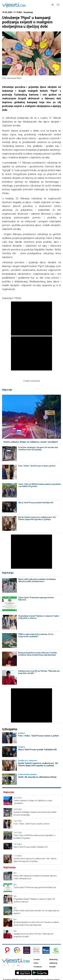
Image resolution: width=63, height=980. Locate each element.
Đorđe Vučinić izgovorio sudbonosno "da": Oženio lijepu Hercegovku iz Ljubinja (37, 518)
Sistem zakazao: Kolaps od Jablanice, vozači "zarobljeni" (31, 442)
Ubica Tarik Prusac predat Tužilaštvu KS (36, 503)
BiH (20, 798)
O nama (37, 959)
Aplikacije (53, 963)
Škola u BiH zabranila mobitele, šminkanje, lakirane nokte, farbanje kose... (37, 580)
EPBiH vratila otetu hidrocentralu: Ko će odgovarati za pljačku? (36, 635)
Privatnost (38, 967)
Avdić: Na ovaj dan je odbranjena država (37, 777)
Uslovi (36, 963)
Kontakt (52, 967)
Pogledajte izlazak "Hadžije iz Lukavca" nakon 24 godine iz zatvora (39, 617)
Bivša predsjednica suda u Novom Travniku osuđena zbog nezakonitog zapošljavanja (38, 654)
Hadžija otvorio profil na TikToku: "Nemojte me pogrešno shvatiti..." (39, 672)
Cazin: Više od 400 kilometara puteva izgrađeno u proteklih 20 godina (40, 485)
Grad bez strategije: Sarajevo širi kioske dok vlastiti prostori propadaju (38, 448)
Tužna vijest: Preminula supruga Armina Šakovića (36, 599)
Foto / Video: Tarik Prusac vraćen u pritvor (37, 466)
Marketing (53, 959)
